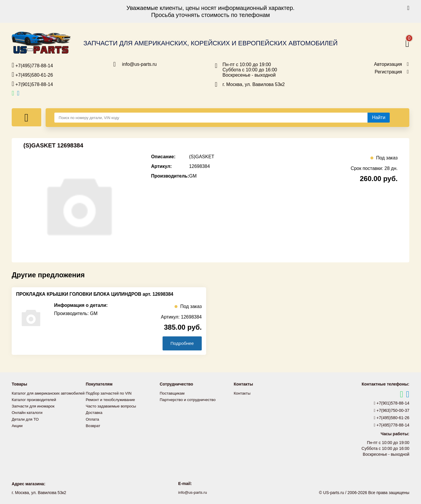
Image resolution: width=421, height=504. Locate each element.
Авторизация (388, 64)
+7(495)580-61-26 (32, 75)
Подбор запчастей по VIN (110, 393)
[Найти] (379, 118)
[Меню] (26, 117)
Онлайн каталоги (28, 419)
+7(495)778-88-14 (32, 65)
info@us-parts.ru (140, 64)
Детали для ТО (26, 425)
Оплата (93, 419)
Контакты (242, 393)
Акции (17, 432)
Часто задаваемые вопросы (112, 406)
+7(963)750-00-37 (392, 410)
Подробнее (181, 343)
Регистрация (388, 72)
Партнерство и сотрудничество (189, 400)
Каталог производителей (35, 406)
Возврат (93, 425)
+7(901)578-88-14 (32, 84)
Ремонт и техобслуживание (112, 400)
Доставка (94, 412)
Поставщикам (173, 393)
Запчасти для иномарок (34, 412)
